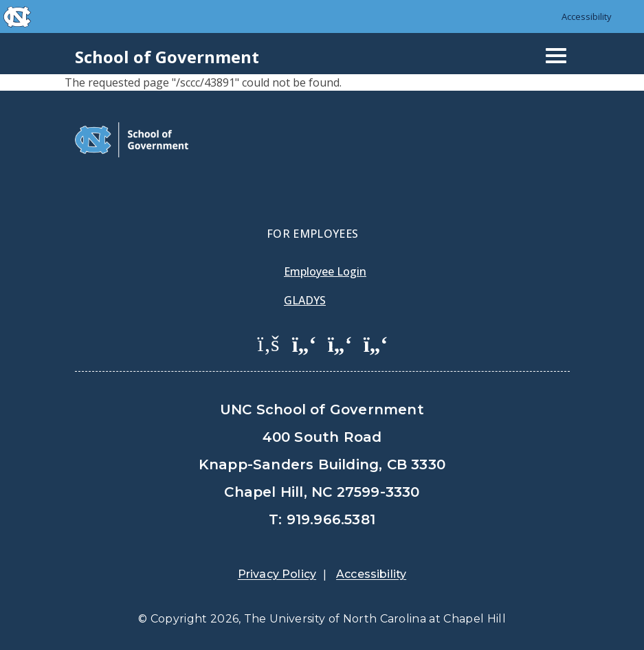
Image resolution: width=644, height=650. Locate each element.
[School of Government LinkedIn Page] (340, 343)
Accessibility (587, 16)
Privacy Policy (277, 574)
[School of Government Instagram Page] (376, 343)
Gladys (305, 300)
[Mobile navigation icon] (556, 57)
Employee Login (325, 271)
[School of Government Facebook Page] (269, 343)
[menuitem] (269, 353)
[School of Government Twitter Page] (304, 343)
